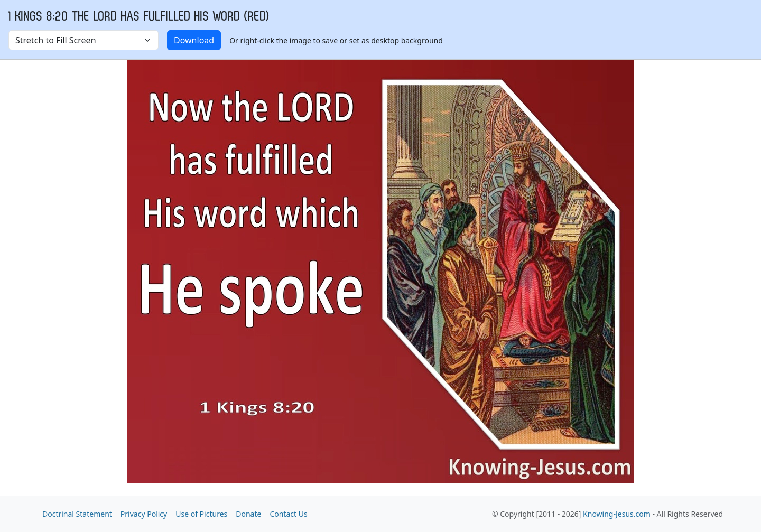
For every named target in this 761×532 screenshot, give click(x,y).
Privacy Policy (144, 514)
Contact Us (288, 514)
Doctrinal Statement (77, 514)
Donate (248, 514)
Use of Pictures (201, 514)
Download (194, 40)
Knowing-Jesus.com (617, 514)
